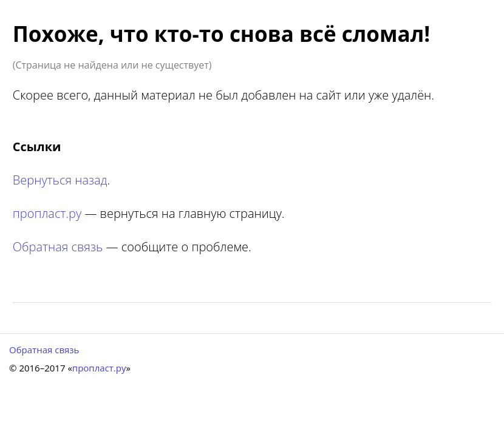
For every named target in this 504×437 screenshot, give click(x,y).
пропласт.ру (47, 213)
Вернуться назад (60, 180)
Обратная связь (58, 247)
